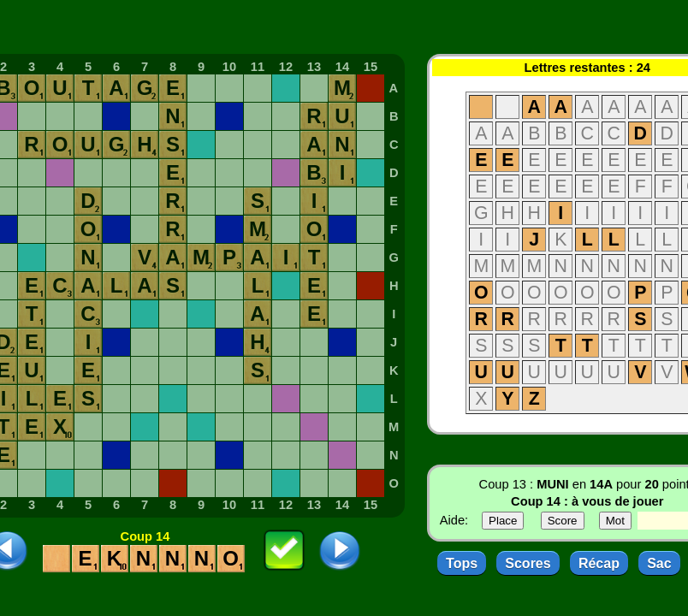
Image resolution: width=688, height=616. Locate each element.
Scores (528, 563)
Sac (659, 563)
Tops (462, 563)
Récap (599, 563)
